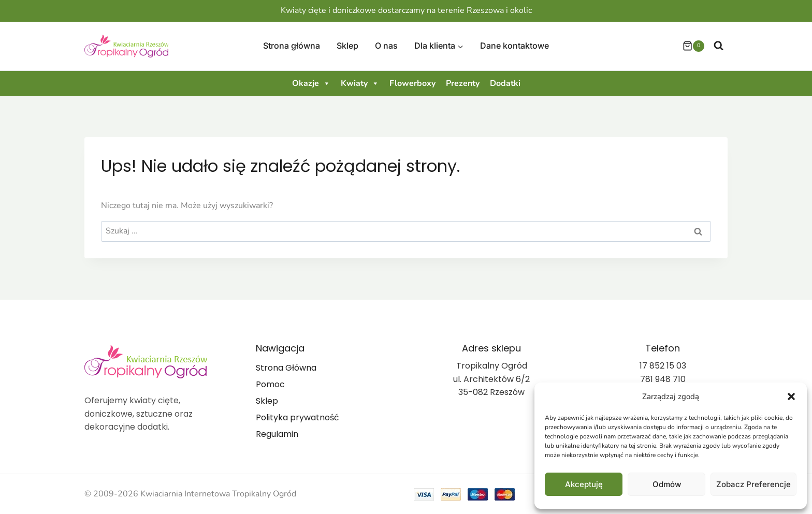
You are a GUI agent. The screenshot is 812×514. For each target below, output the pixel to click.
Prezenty (463, 83)
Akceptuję (584, 484)
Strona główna (292, 46)
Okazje (311, 83)
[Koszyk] (688, 46)
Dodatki (505, 83)
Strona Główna (286, 368)
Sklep (347, 46)
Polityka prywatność (298, 417)
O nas (386, 46)
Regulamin (277, 434)
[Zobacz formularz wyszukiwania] (719, 46)
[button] (791, 396)
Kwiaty (360, 83)
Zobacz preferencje (753, 484)
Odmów (667, 484)
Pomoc (270, 384)
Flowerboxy (412, 83)
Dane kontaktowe (514, 46)
